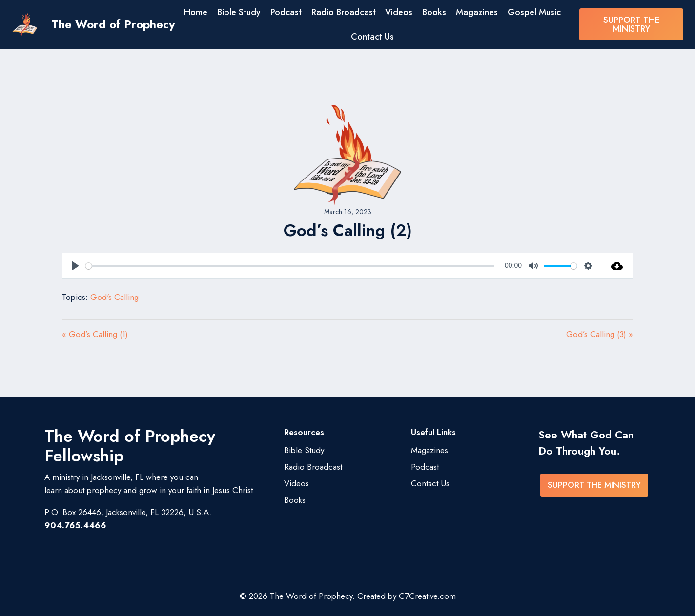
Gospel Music (534, 12)
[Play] (75, 266)
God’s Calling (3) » (600, 334)
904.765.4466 (75, 525)
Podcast (286, 12)
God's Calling (114, 297)
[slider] (290, 266)
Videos (399, 12)
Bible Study (239, 12)
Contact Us (372, 37)
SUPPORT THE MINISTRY (632, 24)
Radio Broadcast (344, 12)
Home (196, 12)
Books (434, 12)
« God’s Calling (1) (95, 334)
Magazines (477, 12)
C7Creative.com (427, 596)
